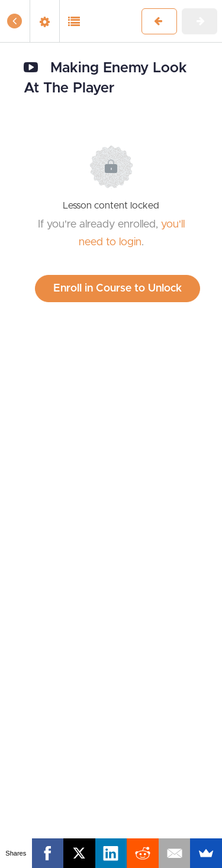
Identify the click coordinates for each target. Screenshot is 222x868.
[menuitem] (44, 21)
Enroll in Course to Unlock (118, 289)
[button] (15, 21)
